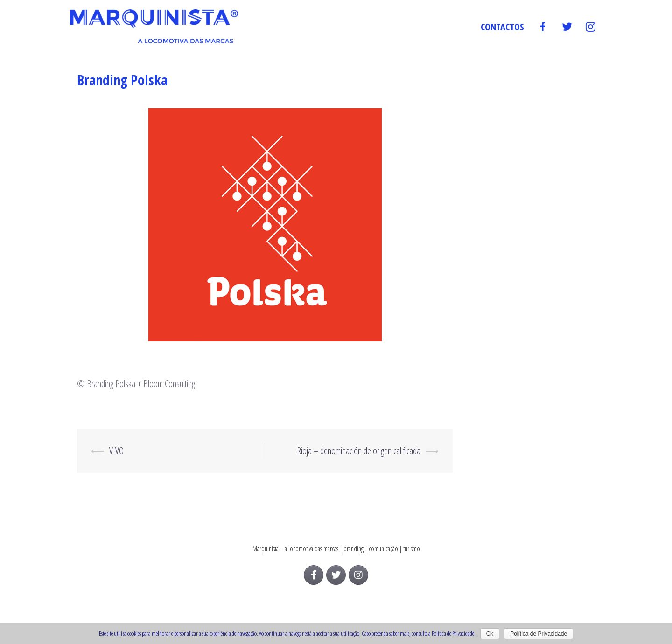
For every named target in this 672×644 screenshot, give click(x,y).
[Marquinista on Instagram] (358, 575)
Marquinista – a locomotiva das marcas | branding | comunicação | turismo (336, 549)
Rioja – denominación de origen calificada (359, 451)
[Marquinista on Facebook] (314, 575)
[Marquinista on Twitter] (336, 575)
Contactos (502, 27)
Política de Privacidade (539, 634)
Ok (490, 634)
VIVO (116, 451)
